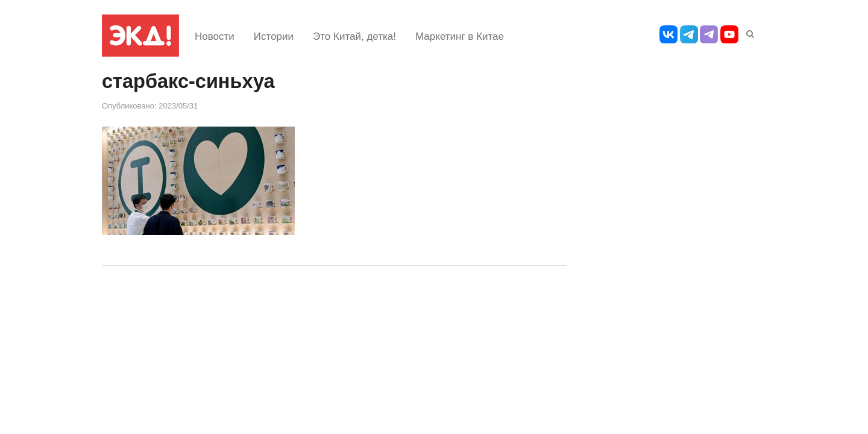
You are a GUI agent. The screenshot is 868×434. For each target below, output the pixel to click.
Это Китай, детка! (354, 36)
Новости (215, 36)
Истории (274, 36)
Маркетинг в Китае (460, 36)
